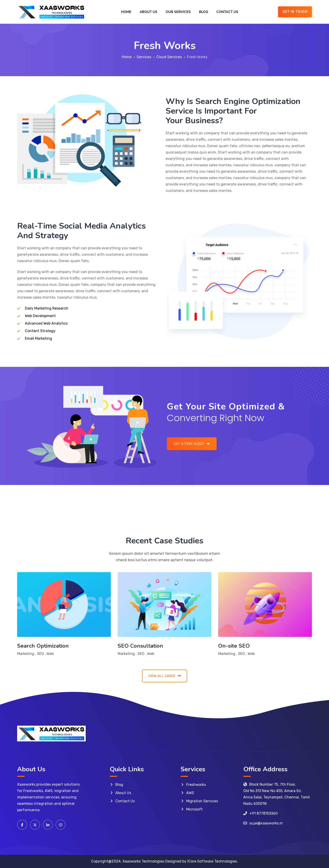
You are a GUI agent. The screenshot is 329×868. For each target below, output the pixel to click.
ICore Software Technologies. (213, 861)
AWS (190, 793)
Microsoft (194, 809)
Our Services (178, 12)
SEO (40, 654)
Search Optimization (43, 646)
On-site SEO (234, 646)
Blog (204, 12)
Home (126, 12)
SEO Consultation (140, 646)
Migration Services (202, 801)
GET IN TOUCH (295, 12)
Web (50, 654)
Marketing (26, 654)
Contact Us (227, 12)
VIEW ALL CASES (165, 676)
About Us (149, 12)
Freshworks (196, 785)
